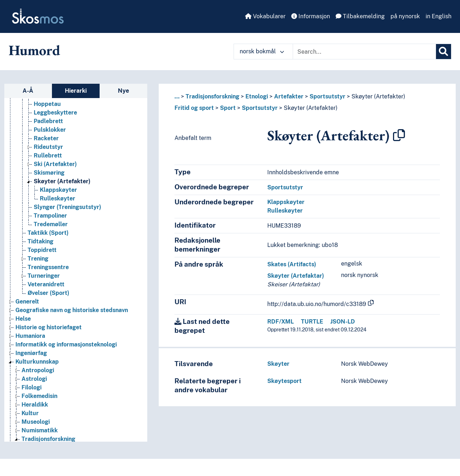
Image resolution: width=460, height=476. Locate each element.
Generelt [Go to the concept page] (27, 302)
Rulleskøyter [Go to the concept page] (57, 198)
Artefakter (289, 96)
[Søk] (444, 52)
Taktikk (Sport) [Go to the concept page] (48, 233)
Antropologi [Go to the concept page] (38, 370)
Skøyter (278, 364)
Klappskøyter (286, 202)
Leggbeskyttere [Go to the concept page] (55, 113)
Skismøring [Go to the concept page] (49, 173)
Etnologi (257, 96)
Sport (228, 108)
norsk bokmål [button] (262, 51)
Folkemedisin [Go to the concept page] (39, 396)
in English (439, 16)
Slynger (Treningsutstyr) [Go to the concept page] (67, 207)
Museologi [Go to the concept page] (36, 422)
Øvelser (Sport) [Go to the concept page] (48, 293)
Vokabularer (265, 16)
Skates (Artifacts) (292, 264)
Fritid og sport (194, 108)
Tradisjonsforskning (212, 96)
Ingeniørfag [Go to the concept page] (31, 353)
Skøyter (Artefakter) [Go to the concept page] (62, 181)
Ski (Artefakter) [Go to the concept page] (55, 164)
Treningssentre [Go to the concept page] (48, 267)
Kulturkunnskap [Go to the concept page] (37, 362)
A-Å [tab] (28, 91)
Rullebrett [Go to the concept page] (48, 156)
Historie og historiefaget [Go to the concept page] (49, 327)
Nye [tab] (123, 91)
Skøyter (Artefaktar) (296, 276)
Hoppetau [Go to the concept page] (47, 104)
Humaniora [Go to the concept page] (30, 336)
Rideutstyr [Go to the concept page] (48, 147)
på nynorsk (405, 16)
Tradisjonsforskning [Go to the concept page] (48, 439)
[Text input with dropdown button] (364, 52)
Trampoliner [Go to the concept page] (50, 216)
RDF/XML (281, 322)
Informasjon (311, 16)
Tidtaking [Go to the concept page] (40, 241)
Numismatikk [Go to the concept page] (40, 430)
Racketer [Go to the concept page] (46, 138)
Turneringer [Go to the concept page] (44, 276)
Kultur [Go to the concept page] (30, 413)
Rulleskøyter (285, 211)
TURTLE (312, 322)
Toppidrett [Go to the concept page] (42, 250)
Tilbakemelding (360, 16)
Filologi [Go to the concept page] (32, 387)
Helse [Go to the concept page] (23, 319)
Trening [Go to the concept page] (38, 259)
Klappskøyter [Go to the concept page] (58, 190)
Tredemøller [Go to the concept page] (51, 224)
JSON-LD (343, 322)
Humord (34, 50)
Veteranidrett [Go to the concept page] (46, 284)
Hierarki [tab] (76, 91)
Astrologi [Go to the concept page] (34, 379)
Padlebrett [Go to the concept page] (48, 121)
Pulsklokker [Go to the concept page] (50, 130)
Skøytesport (284, 381)
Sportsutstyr (327, 96)
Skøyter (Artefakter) (378, 96)
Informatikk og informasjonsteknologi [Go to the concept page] (66, 344)
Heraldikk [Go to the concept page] (35, 405)
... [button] (177, 96)
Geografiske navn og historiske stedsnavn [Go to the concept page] (72, 310)
